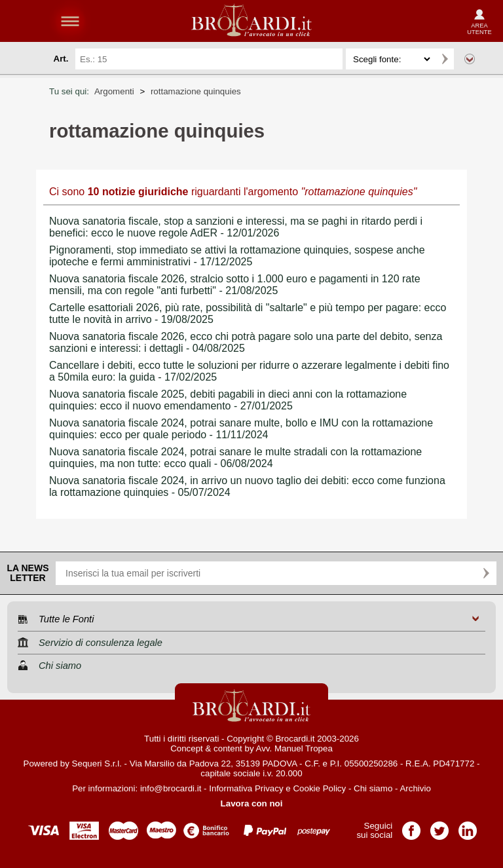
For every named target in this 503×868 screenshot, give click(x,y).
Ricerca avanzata (470, 59)
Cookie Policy (319, 788)
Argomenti (114, 91)
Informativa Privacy (246, 788)
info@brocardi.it (171, 788)
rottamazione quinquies (196, 91)
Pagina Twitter (439, 826)
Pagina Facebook (411, 826)
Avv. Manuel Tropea (294, 748)
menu (70, 21)
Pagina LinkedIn (468, 826)
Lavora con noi (252, 803)
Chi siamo (373, 788)
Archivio (415, 788)
